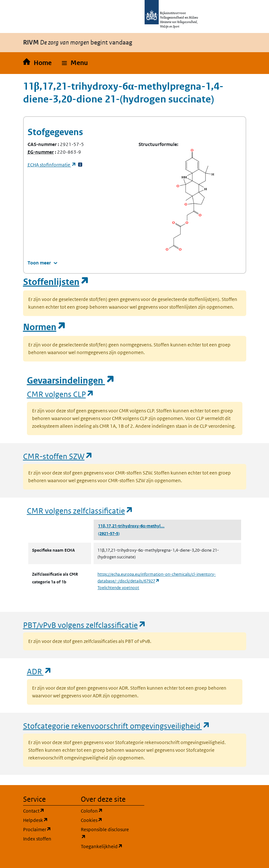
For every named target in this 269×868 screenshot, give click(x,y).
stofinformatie (52, 165)
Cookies (106, 820)
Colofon (106, 811)
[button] (75, 63)
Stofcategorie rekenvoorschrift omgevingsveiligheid (117, 726)
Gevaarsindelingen (71, 381)
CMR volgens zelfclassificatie (80, 511)
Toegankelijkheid (106, 846)
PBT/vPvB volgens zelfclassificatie (85, 625)
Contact (48, 811)
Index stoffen (37, 839)
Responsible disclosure (106, 833)
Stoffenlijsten (56, 282)
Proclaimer (48, 829)
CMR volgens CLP (61, 394)
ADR (39, 671)
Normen (45, 327)
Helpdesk (48, 820)
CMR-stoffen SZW (58, 456)
